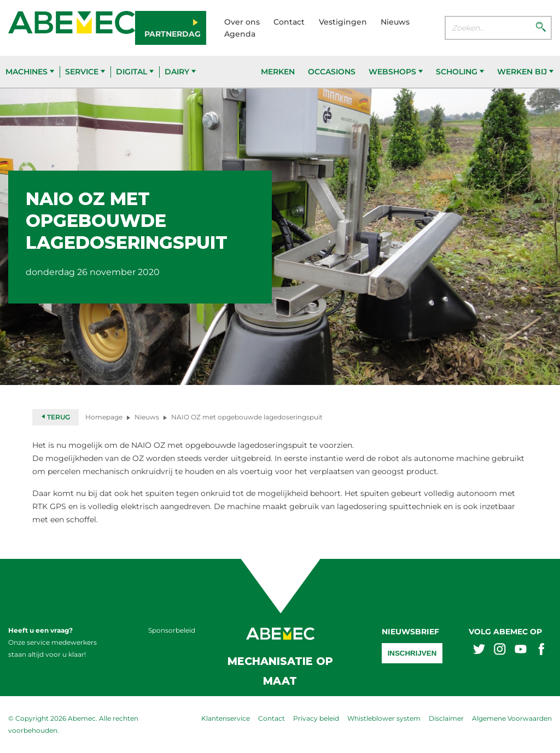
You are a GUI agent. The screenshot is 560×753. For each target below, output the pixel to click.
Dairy (180, 72)
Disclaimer (446, 718)
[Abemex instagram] (500, 650)
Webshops (396, 72)
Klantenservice (226, 718)
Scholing (460, 72)
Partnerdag (173, 34)
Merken (278, 72)
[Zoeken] (541, 28)
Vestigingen (343, 22)
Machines (30, 72)
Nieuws (395, 22)
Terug (56, 417)
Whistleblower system (384, 718)
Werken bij (525, 72)
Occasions (332, 72)
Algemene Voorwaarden (512, 718)
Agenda (240, 34)
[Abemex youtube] (521, 650)
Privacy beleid (316, 718)
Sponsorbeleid (172, 630)
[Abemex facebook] (541, 650)
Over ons (242, 22)
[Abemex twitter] (479, 650)
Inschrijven (412, 653)
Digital (135, 72)
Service (85, 72)
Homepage (104, 417)
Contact (289, 22)
